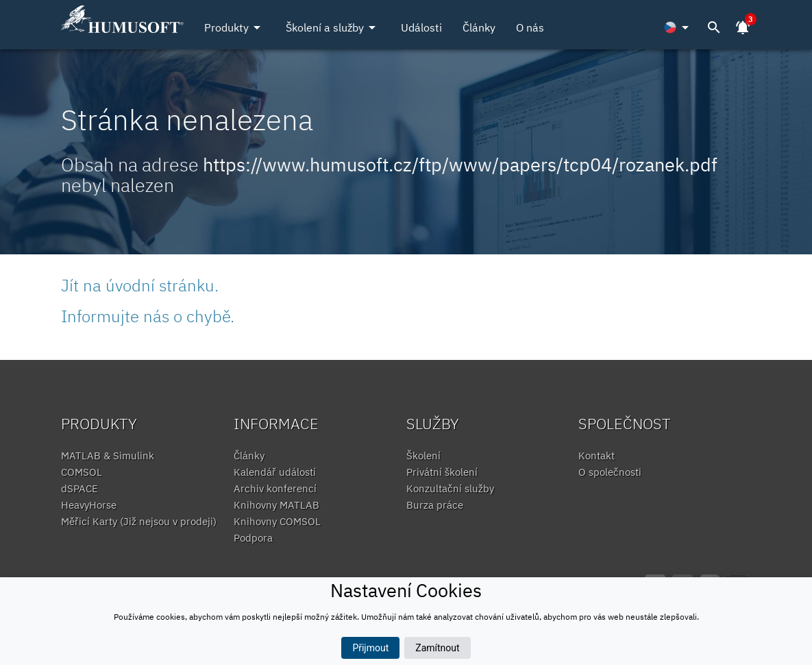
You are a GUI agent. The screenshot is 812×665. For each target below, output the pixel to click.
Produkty (235, 27)
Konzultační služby (450, 488)
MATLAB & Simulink (108, 456)
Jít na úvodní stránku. (140, 285)
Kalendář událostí (275, 472)
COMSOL (82, 472)
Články (479, 27)
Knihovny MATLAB (276, 505)
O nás (530, 27)
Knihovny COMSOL (277, 521)
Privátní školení (442, 472)
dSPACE (79, 488)
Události (421, 27)
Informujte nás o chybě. (148, 316)
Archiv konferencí (275, 488)
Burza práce (435, 505)
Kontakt (596, 456)
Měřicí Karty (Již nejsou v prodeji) (139, 521)
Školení (423, 456)
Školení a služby (333, 27)
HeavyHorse (89, 505)
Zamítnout (437, 648)
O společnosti (610, 472)
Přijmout (370, 648)
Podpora (253, 538)
